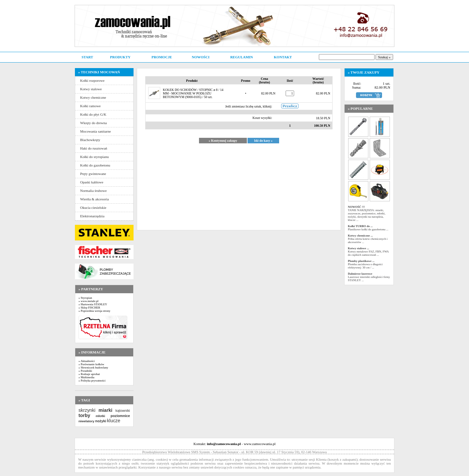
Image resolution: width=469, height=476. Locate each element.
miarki (106, 410)
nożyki (101, 421)
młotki (100, 416)
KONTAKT (283, 57)
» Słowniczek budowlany (93, 368)
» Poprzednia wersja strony (94, 311)
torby (84, 415)
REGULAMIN (242, 57)
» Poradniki (85, 371)
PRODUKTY (120, 57)
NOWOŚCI (201, 57)
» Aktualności (87, 361)
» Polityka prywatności (92, 381)
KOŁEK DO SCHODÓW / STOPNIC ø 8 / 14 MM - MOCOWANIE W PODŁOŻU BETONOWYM (193, 93)
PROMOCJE (162, 57)
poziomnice (120, 416)
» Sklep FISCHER (89, 308)
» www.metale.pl (88, 301)
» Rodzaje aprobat (89, 374)
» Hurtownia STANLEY (93, 304)
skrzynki (87, 410)
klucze (114, 421)
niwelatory (86, 421)
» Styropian (85, 298)
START (87, 57)
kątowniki (123, 411)
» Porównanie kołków (91, 364)
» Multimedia (86, 377)
